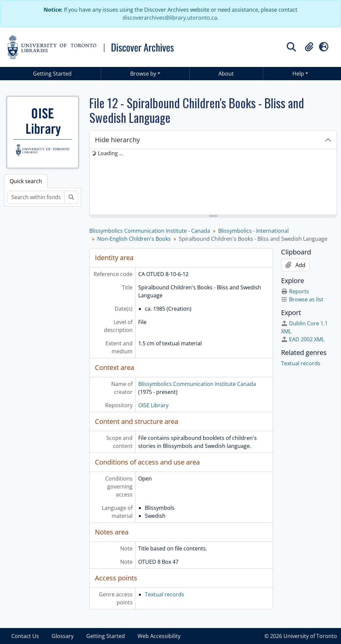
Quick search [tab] (26, 181)
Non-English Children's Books (134, 239)
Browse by (143, 74)
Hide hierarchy (117, 140)
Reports (295, 291)
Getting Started (52, 74)
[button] (309, 47)
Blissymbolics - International (253, 231)
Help (298, 74)
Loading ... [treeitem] (111, 153)
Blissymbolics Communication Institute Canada (197, 384)
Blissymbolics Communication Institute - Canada (150, 231)
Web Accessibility (159, 636)
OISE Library (153, 405)
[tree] (213, 182)
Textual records (165, 594)
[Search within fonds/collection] (36, 197)
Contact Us (25, 636)
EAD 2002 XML (303, 339)
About (226, 74)
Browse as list (302, 299)
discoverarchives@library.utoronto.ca (170, 18)
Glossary (63, 636)
